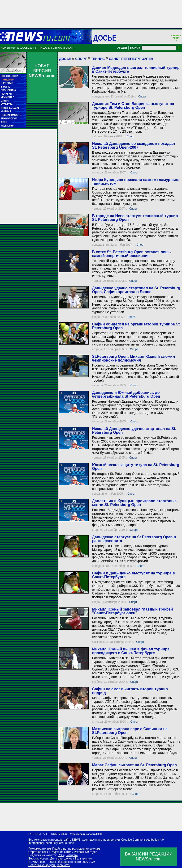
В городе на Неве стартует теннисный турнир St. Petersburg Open (135, 218)
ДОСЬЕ (105, 38)
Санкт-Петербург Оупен (131, 59)
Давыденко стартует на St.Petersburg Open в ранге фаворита (134, 539)
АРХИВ (122, 48)
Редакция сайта (61, 852)
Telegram (72, 855)
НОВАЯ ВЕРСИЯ (42, 71)
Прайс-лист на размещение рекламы (77, 849)
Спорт (81, 59)
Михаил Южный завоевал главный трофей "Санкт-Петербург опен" (132, 611)
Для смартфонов (61, 859)
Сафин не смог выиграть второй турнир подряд (130, 691)
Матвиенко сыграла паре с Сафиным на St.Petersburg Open (130, 731)
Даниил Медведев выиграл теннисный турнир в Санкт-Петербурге (136, 70)
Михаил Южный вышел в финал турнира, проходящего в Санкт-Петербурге (131, 651)
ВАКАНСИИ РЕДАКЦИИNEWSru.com (149, 857)
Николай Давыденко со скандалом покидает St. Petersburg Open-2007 (134, 145)
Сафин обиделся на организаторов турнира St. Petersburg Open (136, 326)
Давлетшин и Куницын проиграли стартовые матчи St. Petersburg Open (134, 503)
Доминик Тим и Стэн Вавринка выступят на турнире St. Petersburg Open (133, 106)
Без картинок (83, 859)
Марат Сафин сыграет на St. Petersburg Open (134, 765)
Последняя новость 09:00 (87, 834)
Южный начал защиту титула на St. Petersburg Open (136, 467)
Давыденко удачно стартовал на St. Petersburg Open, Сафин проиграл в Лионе (136, 290)
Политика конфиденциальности (49, 865)
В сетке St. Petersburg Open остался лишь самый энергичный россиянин (131, 254)
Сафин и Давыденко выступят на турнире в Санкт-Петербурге (133, 575)
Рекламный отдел (86, 852)
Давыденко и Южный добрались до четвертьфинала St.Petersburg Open (126, 394)
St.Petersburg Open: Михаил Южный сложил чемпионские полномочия (133, 358)
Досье (65, 59)
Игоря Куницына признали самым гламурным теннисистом (135, 182)
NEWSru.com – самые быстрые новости (55, 862)
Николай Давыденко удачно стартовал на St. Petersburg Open (134, 431)
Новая (44, 859)
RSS (61, 855)
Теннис (98, 59)
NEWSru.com (8, 48)
